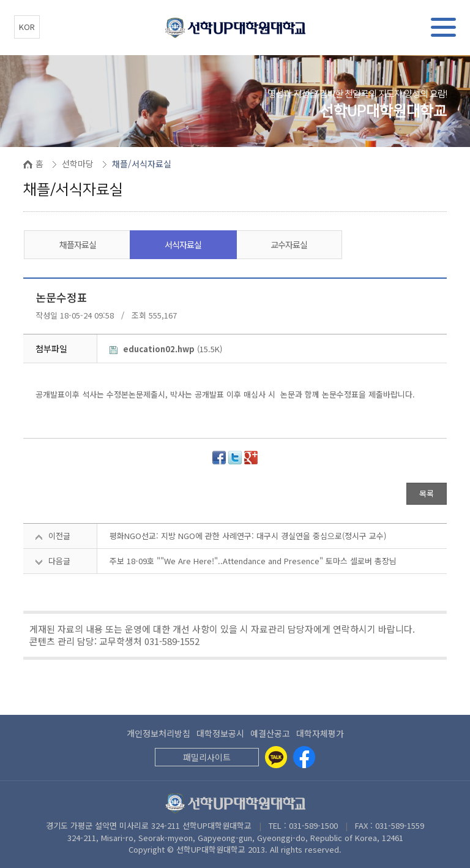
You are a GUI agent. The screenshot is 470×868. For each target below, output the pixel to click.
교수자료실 (289, 244)
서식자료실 (183, 244)
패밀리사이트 (207, 757)
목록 (427, 493)
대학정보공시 (220, 733)
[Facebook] (304, 757)
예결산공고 (270, 733)
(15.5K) (166, 349)
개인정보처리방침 (159, 733)
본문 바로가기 (0, 0)
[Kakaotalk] (276, 757)
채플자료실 (78, 244)
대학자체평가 (320, 733)
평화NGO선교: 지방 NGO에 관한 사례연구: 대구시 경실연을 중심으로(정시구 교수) (248, 536)
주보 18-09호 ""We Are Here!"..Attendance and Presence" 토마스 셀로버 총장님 (253, 561)
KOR (27, 27)
